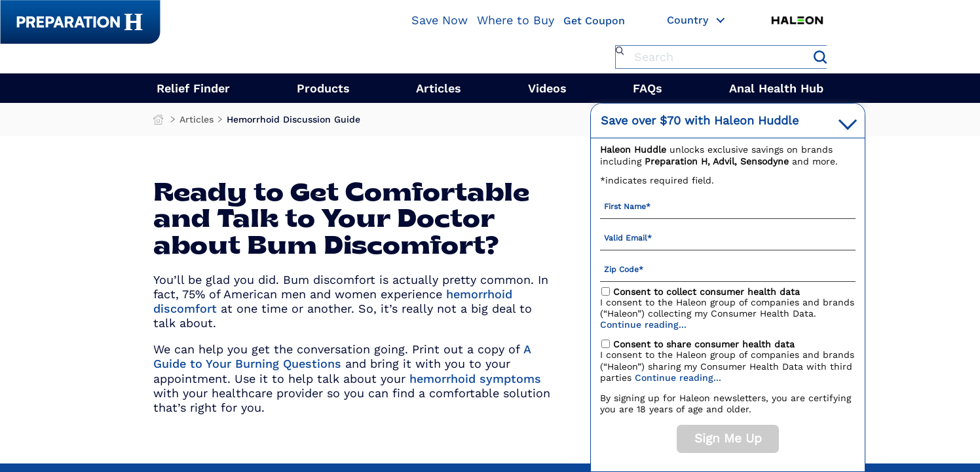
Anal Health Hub (776, 88)
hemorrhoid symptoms (475, 379)
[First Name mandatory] (728, 206)
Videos (547, 88)
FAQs (648, 88)
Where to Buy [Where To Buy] (516, 20)
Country (696, 21)
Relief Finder (193, 88)
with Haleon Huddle (700, 120)
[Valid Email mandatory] (728, 237)
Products (323, 88)
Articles (439, 88)
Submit (820, 57)
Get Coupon (594, 21)
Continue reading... (643, 324)
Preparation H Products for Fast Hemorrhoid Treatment (160, 123)
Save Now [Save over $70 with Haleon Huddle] (440, 20)
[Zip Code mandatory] (728, 269)
